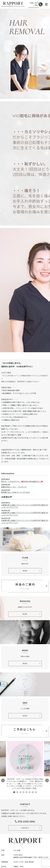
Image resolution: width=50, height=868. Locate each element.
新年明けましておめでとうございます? (16, 492)
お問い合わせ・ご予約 (35, 4)
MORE (25, 571)
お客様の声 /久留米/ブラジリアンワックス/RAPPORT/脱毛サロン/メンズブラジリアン (25, 506)
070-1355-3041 (26, 821)
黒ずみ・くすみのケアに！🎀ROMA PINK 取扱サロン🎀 (22, 481)
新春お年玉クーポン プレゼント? (14, 487)
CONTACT (25, 828)
